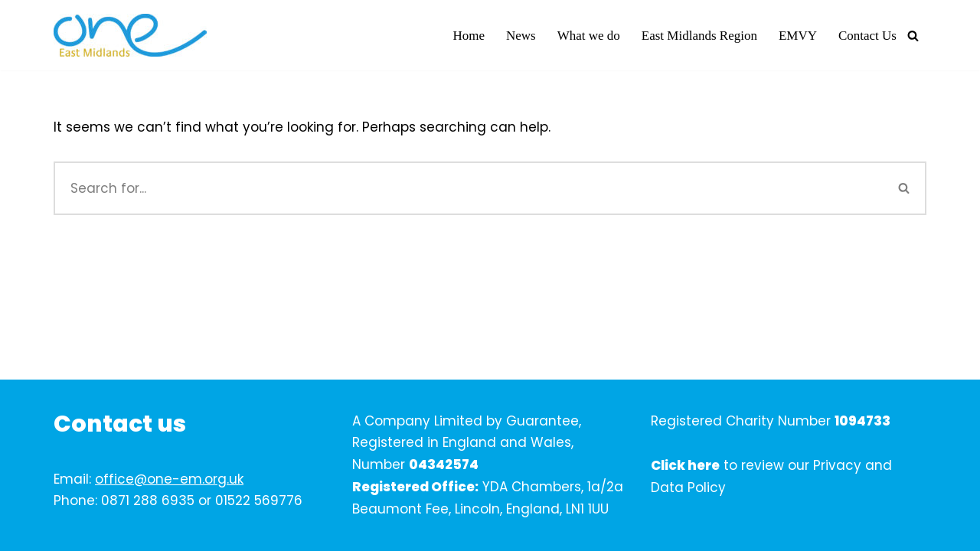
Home (469, 36)
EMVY (798, 36)
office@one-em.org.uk (169, 479)
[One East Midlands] (130, 35)
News (521, 36)
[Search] (913, 36)
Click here (685, 465)
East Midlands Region (699, 36)
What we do (589, 36)
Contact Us (867, 36)
